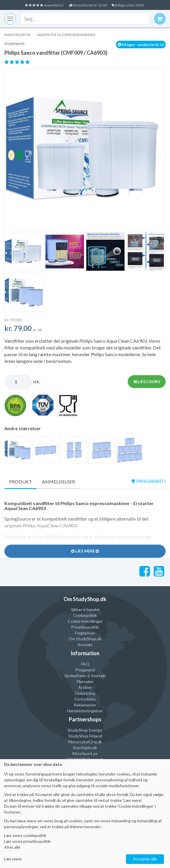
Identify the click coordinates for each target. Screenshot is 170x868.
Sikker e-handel (85, 610)
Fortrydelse (85, 699)
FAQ (85, 664)
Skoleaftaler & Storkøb (85, 676)
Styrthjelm (82, 748)
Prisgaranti (85, 670)
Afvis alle (12, 847)
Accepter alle (145, 859)
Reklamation (85, 705)
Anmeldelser (38, 5)
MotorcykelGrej (83, 742)
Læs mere (13, 859)
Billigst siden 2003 (135, 5)
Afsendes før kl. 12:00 (89, 5)
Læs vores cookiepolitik (25, 835)
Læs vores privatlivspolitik (27, 841)
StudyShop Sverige (85, 730)
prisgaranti (148, 481)
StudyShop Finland (85, 736)
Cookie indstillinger (85, 621)
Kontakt (85, 645)
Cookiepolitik (85, 616)
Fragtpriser (85, 633)
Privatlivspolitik (85, 627)
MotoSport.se (85, 754)
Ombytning (85, 693)
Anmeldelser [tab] (58, 482)
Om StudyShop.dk (85, 639)
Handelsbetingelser (85, 711)
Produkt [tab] (21, 482)
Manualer (85, 682)
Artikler (85, 688)
